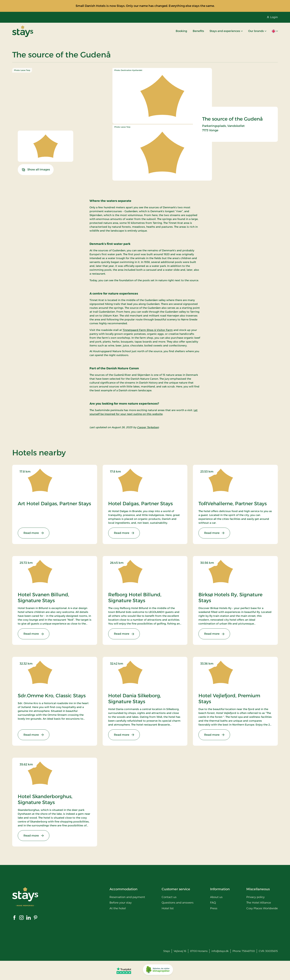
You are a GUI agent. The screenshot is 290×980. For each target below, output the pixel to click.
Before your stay (121, 903)
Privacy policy (256, 897)
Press (214, 908)
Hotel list (168, 908)
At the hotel (118, 908)
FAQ (213, 903)
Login (272, 17)
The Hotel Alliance (259, 903)
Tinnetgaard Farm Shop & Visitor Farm (148, 330)
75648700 (248, 951)
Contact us (169, 897)
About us (216, 897)
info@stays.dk (220, 951)
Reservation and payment (127, 897)
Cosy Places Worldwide (262, 908)
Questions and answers (178, 903)
